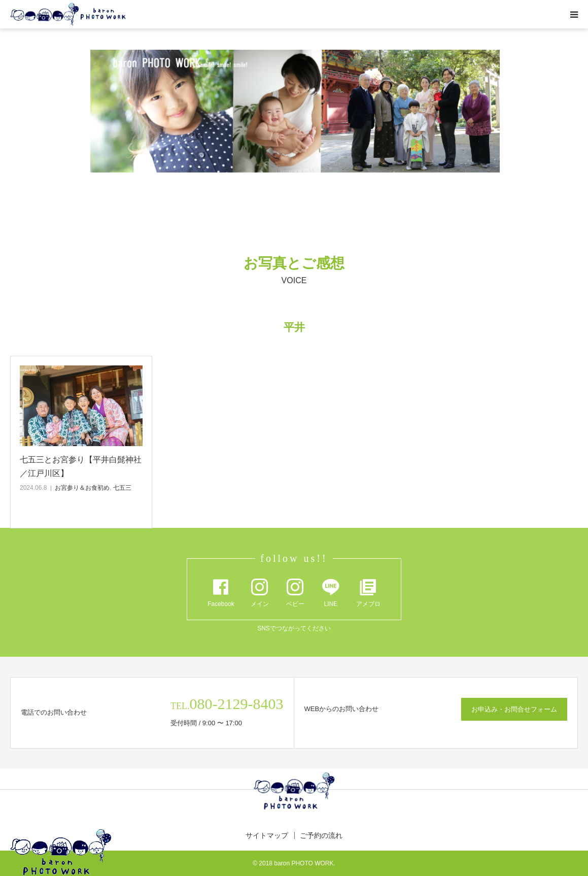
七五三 (122, 488)
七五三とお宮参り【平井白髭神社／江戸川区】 (81, 466)
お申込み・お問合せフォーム (514, 709)
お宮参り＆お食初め (82, 488)
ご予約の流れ (321, 835)
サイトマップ (267, 835)
